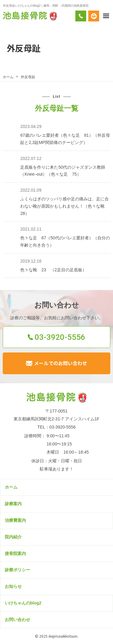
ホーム (11, 487)
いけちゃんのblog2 (23, 603)
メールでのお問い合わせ (61, 363)
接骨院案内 (15, 553)
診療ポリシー (17, 570)
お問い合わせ (17, 620)
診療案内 (13, 504)
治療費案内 (15, 520)
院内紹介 (13, 537)
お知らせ (13, 586)
